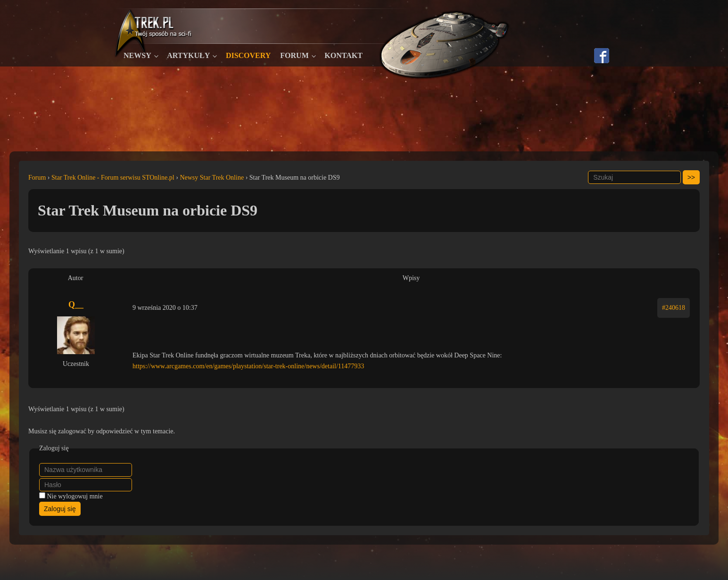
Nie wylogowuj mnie (75, 496)
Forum (294, 55)
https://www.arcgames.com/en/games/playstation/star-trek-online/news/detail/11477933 (248, 366)
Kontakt (343, 55)
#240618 (674, 308)
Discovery (248, 55)
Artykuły (188, 55)
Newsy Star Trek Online (212, 178)
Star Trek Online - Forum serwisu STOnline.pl (113, 178)
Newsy (137, 55)
